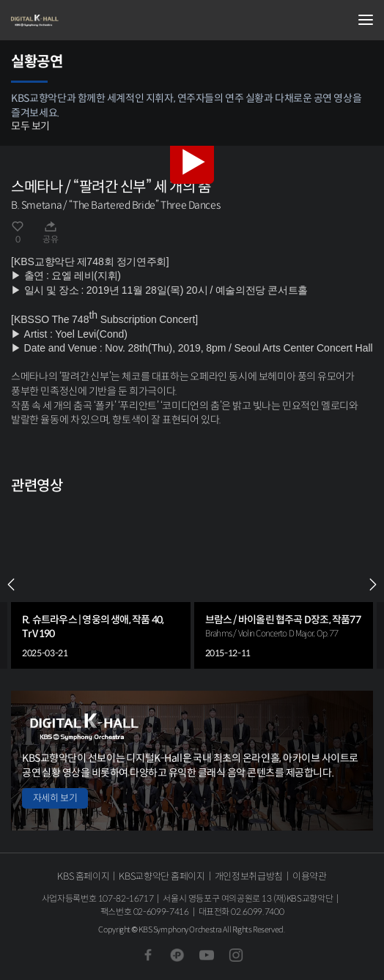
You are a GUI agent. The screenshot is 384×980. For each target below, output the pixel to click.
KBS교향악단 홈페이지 (162, 876)
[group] (101, 585)
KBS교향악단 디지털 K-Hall (84, 21)
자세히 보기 (55, 798)
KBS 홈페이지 (83, 876)
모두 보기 (30, 126)
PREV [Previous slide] (11, 584)
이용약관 (310, 876)
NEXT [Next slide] (373, 584)
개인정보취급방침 (249, 876)
